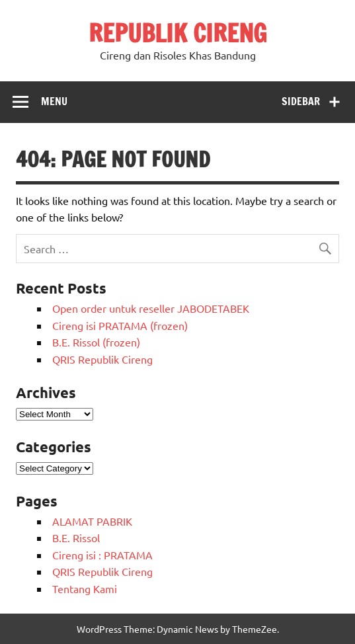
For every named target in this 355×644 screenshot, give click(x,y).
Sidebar (301, 101)
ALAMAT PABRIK (92, 521)
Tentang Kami (85, 588)
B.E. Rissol (76, 538)
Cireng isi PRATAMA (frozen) (120, 325)
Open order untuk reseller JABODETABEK (151, 308)
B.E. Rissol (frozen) (96, 342)
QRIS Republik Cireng (102, 359)
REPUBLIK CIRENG (177, 33)
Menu (54, 101)
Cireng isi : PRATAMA (102, 555)
